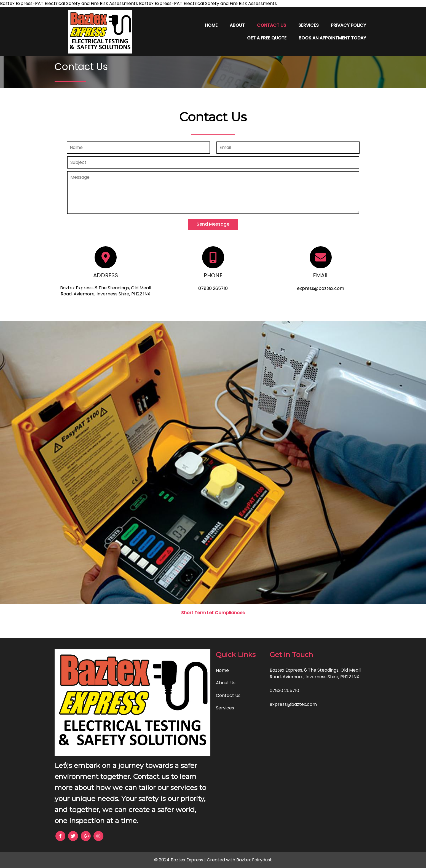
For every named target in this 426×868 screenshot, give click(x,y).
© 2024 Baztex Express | (180, 860)
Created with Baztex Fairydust (239, 860)
